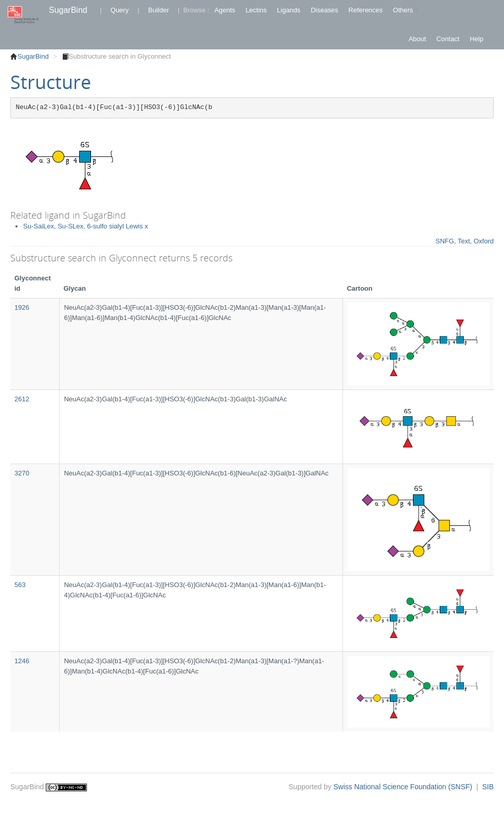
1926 (22, 307)
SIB (488, 787)
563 (20, 585)
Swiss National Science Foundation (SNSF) (404, 787)
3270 (22, 473)
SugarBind (68, 10)
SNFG (445, 241)
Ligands (289, 10)
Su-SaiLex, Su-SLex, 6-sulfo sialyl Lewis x (86, 226)
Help (476, 39)
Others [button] (406, 10)
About (417, 39)
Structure (51, 82)
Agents (225, 10)
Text (464, 241)
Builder (158, 10)
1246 (22, 661)
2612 (22, 399)
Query (120, 10)
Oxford (484, 241)
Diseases (324, 10)
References (366, 10)
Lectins (256, 10)
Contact (448, 39)
